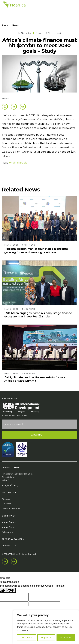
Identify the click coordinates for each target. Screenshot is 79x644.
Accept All (66, 638)
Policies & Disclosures (11, 509)
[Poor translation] (11, 590)
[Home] (14, 5)
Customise (27, 638)
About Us (6, 499)
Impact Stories (8, 527)
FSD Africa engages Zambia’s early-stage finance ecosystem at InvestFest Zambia (38, 315)
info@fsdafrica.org (10, 485)
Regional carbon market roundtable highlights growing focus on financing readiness (36, 251)
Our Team (6, 504)
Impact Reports (9, 522)
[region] (46, 627)
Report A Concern (13, 539)
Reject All (46, 638)
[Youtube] (14, 562)
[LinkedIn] (5, 562)
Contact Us (9, 545)
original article (18, 163)
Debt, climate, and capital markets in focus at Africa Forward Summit (36, 379)
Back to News (10, 25)
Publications (7, 532)
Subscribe (36, 435)
